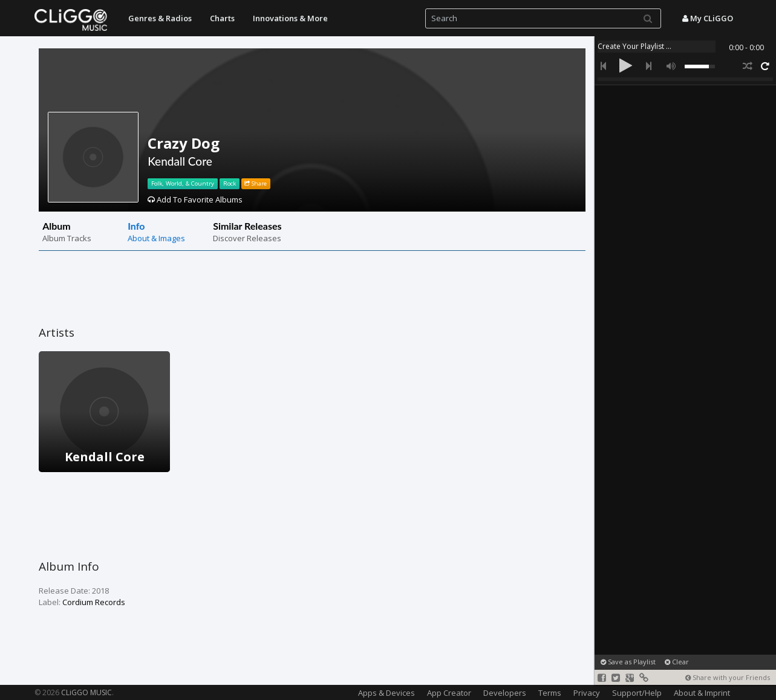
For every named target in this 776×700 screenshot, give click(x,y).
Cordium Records (94, 602)
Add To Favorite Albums (195, 199)
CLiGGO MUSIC (86, 692)
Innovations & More (290, 18)
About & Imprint (702, 693)
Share (256, 183)
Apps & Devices (386, 693)
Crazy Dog (184, 143)
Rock (230, 183)
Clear (677, 662)
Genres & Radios (160, 18)
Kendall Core (180, 161)
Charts (222, 18)
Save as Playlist (628, 662)
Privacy (587, 693)
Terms (550, 693)
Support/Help (637, 693)
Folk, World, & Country (183, 183)
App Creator (449, 693)
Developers (505, 693)
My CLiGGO (708, 18)
